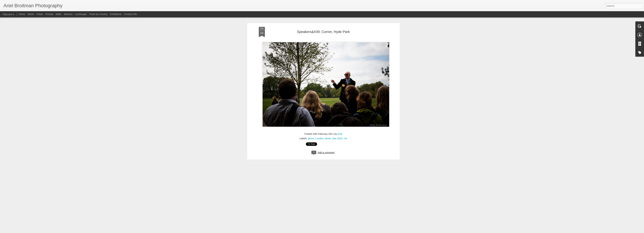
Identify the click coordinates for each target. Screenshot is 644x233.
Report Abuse (385, 231)
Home (22, 14)
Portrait (49, 14)
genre (311, 55)
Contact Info (131, 14)
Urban (40, 14)
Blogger (375, 231)
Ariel (340, 51)
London (320, 55)
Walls (58, 14)
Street (31, 14)
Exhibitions (116, 14)
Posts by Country (98, 14)
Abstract (68, 14)
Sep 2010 (337, 55)
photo (328, 55)
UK (346, 55)
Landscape (81, 14)
